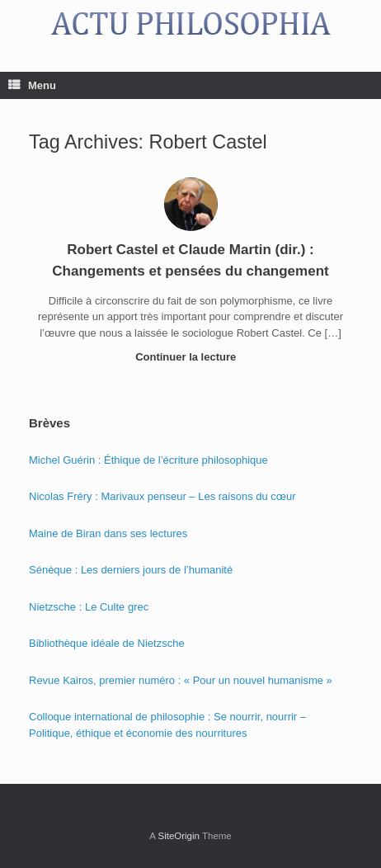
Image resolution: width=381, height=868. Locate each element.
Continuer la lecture (190, 357)
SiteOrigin (179, 836)
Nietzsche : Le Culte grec (89, 607)
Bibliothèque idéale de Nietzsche (107, 643)
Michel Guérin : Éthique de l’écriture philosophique (148, 460)
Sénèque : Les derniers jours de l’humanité (131, 570)
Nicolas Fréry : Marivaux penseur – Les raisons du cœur (162, 496)
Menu (32, 85)
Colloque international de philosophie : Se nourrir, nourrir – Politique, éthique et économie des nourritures (167, 725)
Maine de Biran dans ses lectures (108, 533)
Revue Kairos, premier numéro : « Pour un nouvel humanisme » (181, 680)
